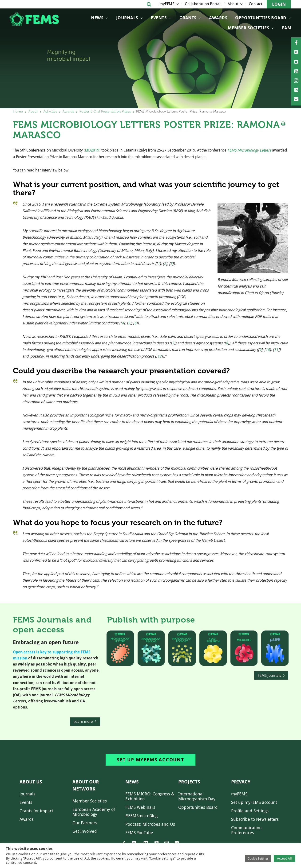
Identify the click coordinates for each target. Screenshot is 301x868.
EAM (287, 28)
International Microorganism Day (197, 796)
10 (268, 350)
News (97, 18)
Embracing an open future (46, 642)
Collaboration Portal (203, 4)
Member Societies (248, 28)
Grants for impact (36, 811)
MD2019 (92, 150)
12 (159, 356)
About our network (86, 785)
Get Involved (85, 831)
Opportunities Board (198, 807)
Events (159, 18)
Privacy (241, 782)
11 (276, 350)
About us (31, 782)
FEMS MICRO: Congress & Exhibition (150, 796)
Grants (188, 18)
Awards (218, 18)
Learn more (83, 722)
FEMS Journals (269, 675)
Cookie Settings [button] (258, 858)
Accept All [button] (284, 858)
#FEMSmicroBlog (141, 816)
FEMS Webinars (140, 807)
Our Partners (85, 823)
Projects (189, 782)
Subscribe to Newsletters (255, 819)
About (233, 4)
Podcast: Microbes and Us (150, 824)
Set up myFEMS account (150, 760)
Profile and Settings (250, 811)
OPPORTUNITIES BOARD (261, 18)
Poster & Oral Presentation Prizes (105, 111)
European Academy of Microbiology (94, 812)
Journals (127, 18)
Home (18, 111)
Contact (256, 4)
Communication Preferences (246, 830)
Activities (50, 111)
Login (279, 4)
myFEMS (167, 4)
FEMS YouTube (139, 833)
